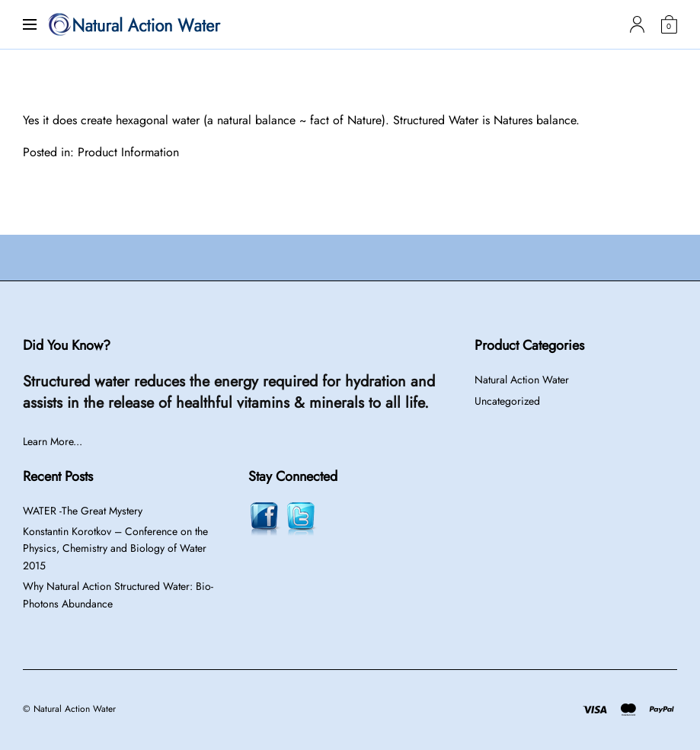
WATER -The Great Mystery (83, 511)
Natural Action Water (522, 380)
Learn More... (53, 441)
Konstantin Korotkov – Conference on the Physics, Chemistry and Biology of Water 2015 (115, 548)
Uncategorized (507, 401)
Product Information (128, 152)
